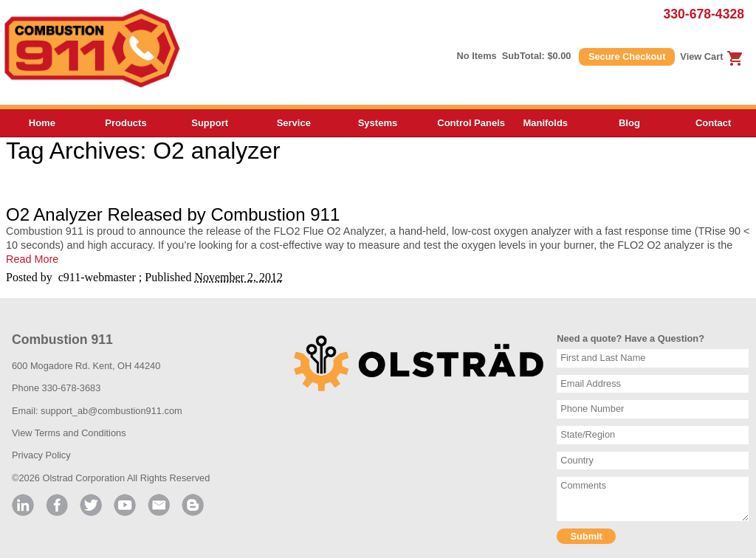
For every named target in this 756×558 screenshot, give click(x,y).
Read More (32, 259)
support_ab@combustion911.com (111, 411)
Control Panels (470, 123)
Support (210, 123)
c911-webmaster (97, 277)
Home (42, 123)
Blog (629, 123)
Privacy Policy (41, 455)
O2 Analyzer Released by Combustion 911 (173, 214)
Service (294, 123)
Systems (378, 123)
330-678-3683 (72, 388)
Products (126, 123)
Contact (713, 123)
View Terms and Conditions (69, 433)
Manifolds (545, 123)
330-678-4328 (704, 14)
